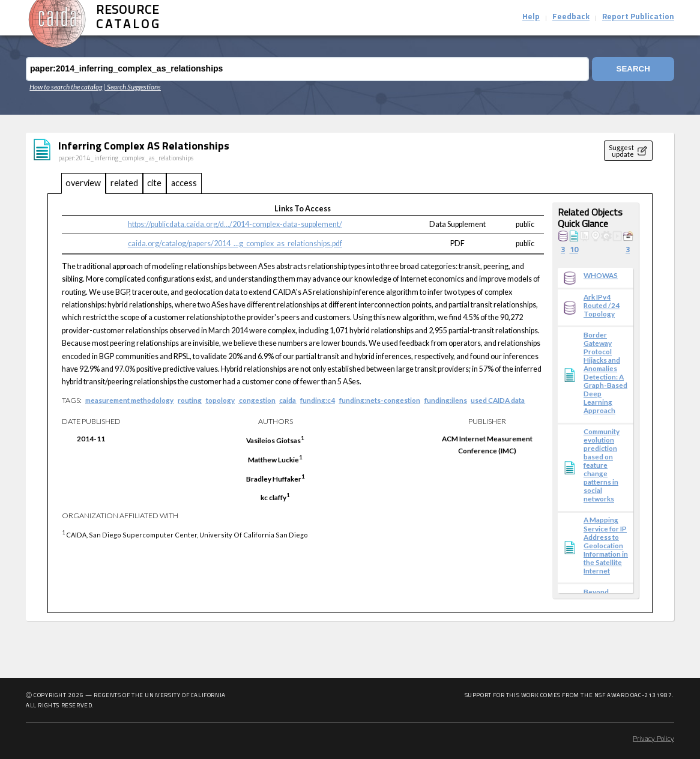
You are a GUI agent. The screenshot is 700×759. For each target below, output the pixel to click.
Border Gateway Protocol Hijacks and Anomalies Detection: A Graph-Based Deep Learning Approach (605, 372)
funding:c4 (318, 400)
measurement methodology (129, 400)
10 (574, 250)
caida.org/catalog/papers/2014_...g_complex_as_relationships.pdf (235, 243)
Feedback (571, 17)
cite (154, 183)
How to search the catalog (66, 86)
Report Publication (638, 17)
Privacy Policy (653, 739)
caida (288, 400)
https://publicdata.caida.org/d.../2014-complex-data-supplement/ (235, 224)
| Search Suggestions (132, 86)
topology (220, 400)
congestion (257, 400)
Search (633, 69)
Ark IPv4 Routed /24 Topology (602, 305)
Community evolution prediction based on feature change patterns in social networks (602, 465)
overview (83, 183)
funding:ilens (446, 400)
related (124, 183)
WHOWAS (601, 275)
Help (531, 17)
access (184, 183)
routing (190, 400)
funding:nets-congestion (380, 400)
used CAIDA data (498, 400)
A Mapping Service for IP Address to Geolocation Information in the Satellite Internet (606, 545)
